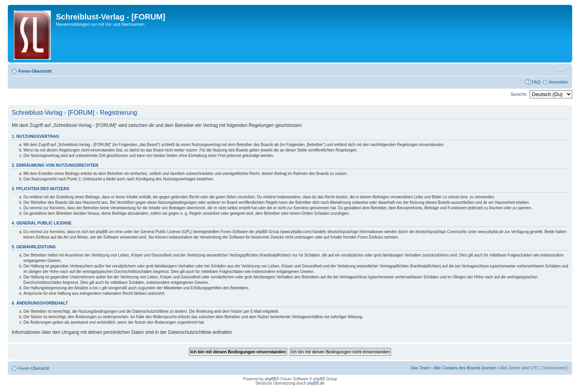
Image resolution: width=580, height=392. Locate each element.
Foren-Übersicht (35, 71)
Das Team (420, 368)
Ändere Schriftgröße (563, 69)
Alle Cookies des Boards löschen (465, 368)
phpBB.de (316, 383)
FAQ (536, 82)
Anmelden (559, 82)
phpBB (271, 379)
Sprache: (519, 94)
